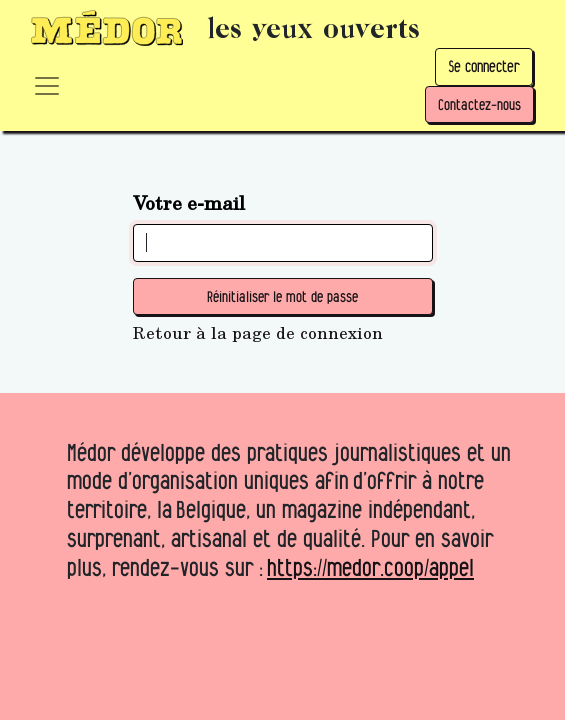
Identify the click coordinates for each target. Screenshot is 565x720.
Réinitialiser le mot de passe (282, 296)
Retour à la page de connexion (258, 333)
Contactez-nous (479, 104)
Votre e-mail (189, 202)
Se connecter (484, 66)
